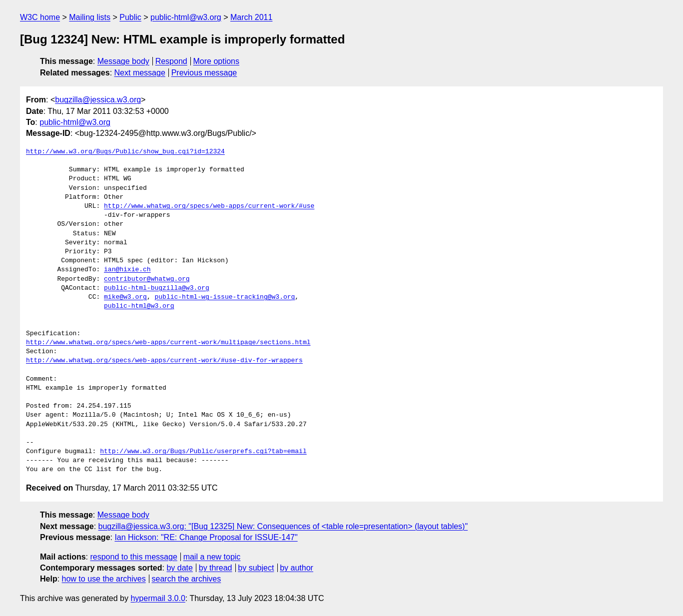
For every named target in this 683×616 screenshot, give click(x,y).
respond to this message (133, 557)
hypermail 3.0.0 (158, 598)
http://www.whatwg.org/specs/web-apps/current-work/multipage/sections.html (168, 343)
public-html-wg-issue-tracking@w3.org (225, 297)
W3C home (40, 17)
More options (217, 61)
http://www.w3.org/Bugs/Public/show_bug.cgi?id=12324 (125, 152)
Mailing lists (90, 17)
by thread (216, 568)
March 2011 (252, 17)
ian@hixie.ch (127, 270)
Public (130, 17)
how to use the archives (104, 579)
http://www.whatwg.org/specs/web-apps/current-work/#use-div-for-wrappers (164, 361)
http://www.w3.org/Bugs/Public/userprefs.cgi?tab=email (203, 452)
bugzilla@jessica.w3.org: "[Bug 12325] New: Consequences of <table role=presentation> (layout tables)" (283, 526)
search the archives (187, 579)
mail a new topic (212, 557)
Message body (123, 61)
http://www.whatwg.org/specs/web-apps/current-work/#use (209, 206)
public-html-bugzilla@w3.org (157, 288)
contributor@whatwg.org (147, 279)
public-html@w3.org (186, 17)
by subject (256, 568)
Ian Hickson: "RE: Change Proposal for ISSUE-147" (206, 537)
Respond (171, 61)
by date (179, 568)
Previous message (204, 73)
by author (297, 568)
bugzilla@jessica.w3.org (98, 100)
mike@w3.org (125, 297)
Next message (140, 73)
